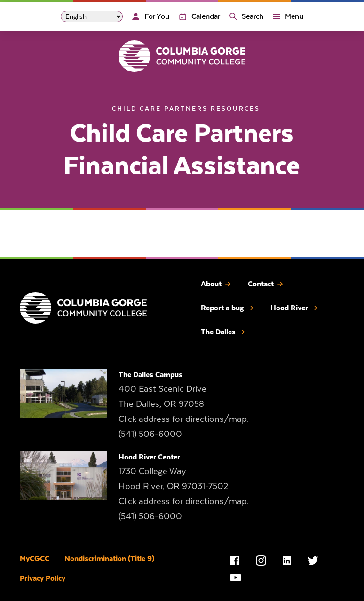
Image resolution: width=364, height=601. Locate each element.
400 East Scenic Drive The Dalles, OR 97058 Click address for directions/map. (184, 404)
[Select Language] (92, 16)
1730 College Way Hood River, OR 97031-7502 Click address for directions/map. (184, 486)
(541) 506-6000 (150, 434)
